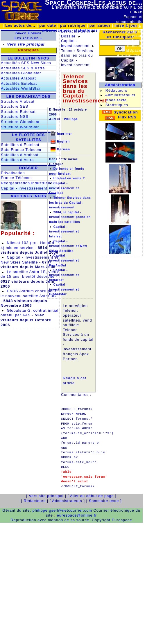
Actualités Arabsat (18, 78)
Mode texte (116, 100)
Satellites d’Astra (17, 160)
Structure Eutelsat (18, 112)
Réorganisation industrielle (27, 183)
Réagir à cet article (75, 380)
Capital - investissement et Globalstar (64, 289)
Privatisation (13, 173)
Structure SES (15, 106)
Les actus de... (20, 25)
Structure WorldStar (20, 127)
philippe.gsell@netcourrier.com (62, 510)
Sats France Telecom (21, 150)
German (63, 149)
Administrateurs (120, 95)
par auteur (100, 25)
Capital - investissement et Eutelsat (64, 188)
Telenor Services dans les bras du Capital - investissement (70, 203)
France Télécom (16, 178)
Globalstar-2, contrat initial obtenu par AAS (29, 313)
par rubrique (73, 25)
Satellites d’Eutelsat (20, 145)
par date (48, 25)
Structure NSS (15, 117)
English (63, 141)
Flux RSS (127, 117)
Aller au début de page (92, 496)
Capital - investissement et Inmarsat (64, 275)
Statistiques (117, 105)
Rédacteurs (116, 90)
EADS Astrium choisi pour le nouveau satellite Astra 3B (28, 293)
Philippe (71, 119)
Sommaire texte (105, 501)
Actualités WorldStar (21, 88)
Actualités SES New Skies (26, 63)
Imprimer (65, 134)
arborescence (56, 30)
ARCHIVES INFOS (29, 196)
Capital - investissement (24, 188)
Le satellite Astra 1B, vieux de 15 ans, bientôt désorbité (30, 274)
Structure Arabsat (18, 101)
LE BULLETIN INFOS (29, 58)
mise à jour (126, 25)
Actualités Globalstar (21, 73)
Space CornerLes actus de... (28, 35)
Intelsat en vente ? (69, 178)
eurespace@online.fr (77, 515)
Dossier (68, 36)
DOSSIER (29, 168)
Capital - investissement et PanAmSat (64, 260)
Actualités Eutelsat (19, 83)
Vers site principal (26, 44)
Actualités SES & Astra (23, 68)
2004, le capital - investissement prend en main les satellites (70, 217)
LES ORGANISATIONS (29, 96)
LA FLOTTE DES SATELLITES (29, 137)
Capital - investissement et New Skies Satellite (29, 260)
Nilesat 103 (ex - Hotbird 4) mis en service (27, 245)
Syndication (126, 112)
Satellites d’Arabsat (20, 155)
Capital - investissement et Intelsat (64, 232)
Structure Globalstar (20, 122)
